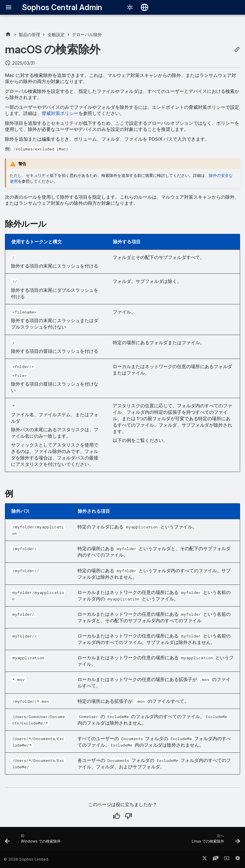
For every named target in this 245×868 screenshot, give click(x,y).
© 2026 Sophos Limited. (26, 859)
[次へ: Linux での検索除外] (215, 841)
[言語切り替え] (145, 7)
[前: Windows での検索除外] (34, 841)
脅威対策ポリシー (60, 113)
